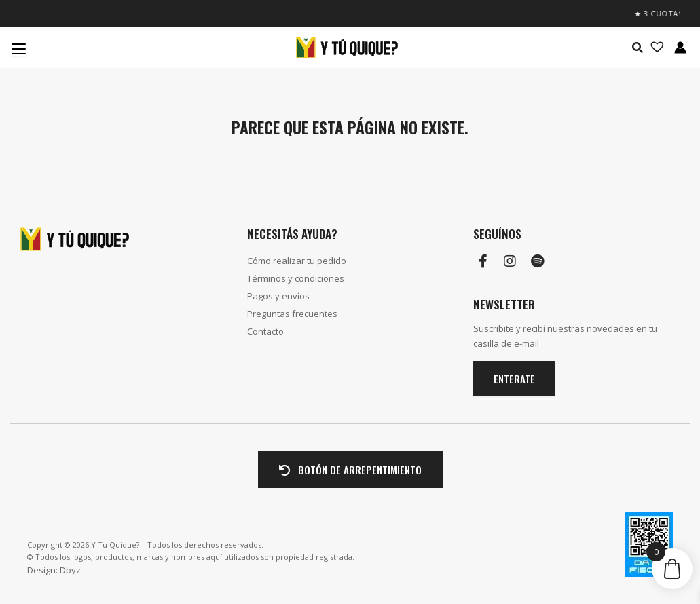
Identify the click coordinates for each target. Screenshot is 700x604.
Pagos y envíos (278, 296)
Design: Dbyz (54, 570)
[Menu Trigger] (18, 48)
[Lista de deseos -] (653, 48)
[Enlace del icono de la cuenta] (680, 48)
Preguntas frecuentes (292, 314)
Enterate (514, 379)
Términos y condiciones (296, 278)
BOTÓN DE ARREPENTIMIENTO (350, 470)
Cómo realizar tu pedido (297, 261)
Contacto (265, 331)
